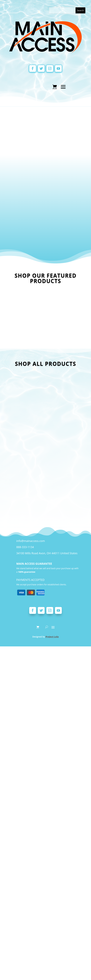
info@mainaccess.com (30, 680)
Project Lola (52, 776)
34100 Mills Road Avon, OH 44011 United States (47, 693)
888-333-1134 (25, 686)
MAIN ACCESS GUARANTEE (34, 703)
